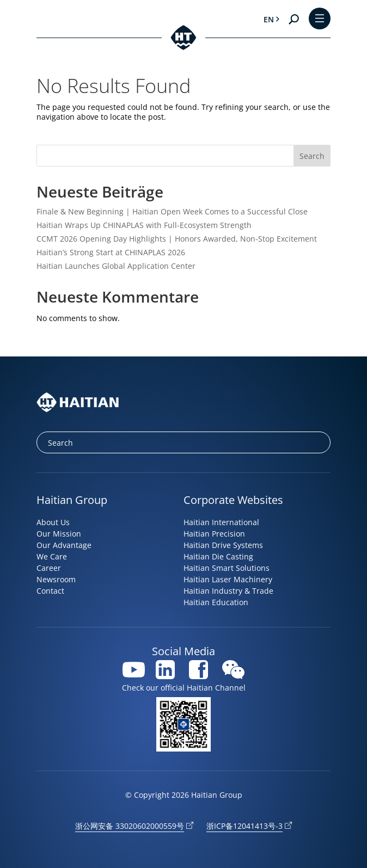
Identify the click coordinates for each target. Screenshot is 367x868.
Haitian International (221, 522)
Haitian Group (72, 500)
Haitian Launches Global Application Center (116, 266)
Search (312, 156)
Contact (50, 591)
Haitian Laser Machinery (228, 579)
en (269, 19)
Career (49, 568)
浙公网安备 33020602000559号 (130, 826)
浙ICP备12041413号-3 (244, 826)
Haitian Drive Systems (223, 545)
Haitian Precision (214, 534)
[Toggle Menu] (320, 19)
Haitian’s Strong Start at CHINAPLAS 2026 (111, 252)
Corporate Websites (233, 500)
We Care (52, 556)
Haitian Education (216, 602)
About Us (53, 522)
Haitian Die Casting (218, 556)
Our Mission (59, 534)
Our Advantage (64, 545)
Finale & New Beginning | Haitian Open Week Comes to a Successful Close (172, 211)
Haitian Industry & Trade (228, 591)
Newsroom (56, 579)
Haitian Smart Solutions (227, 568)
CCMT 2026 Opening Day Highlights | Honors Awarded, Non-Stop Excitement (177, 239)
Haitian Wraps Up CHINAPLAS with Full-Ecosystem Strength (144, 225)
